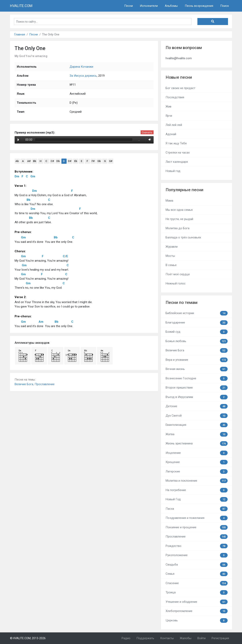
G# (111, 161)
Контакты (167, 638)
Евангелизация (197, 425)
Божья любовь (197, 341)
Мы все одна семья (179, 210)
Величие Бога (24, 384)
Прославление (45, 384)
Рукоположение (197, 555)
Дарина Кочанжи (81, 67)
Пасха (197, 509)
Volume (149, 140)
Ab (17, 161)
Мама (169, 201)
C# (52, 161)
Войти (201, 638)
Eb (76, 161)
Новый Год (197, 499)
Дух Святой (197, 416)
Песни (128, 6)
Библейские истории (197, 313)
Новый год (173, 171)
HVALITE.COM (21, 6)
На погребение (197, 490)
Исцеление (197, 453)
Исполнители (149, 6)
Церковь (197, 620)
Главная (19, 34)
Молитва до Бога (177, 228)
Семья (197, 574)
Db (58, 161)
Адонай (171, 134)
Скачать (147, 132)
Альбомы (171, 6)
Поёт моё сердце (178, 274)
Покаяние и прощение (197, 527)
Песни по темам (181, 302)
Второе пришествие (197, 388)
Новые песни (179, 77)
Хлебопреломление (197, 611)
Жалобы (186, 638)
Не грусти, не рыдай (179, 219)
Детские (197, 406)
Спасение (197, 583)
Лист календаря (177, 162)
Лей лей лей (174, 125)
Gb (99, 161)
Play (18, 140)
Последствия (175, 97)
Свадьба (197, 565)
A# (29, 161)
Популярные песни (184, 190)
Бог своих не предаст (180, 88)
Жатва (197, 434)
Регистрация (220, 638)
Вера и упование (197, 360)
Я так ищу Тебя (176, 143)
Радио (126, 638)
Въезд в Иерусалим (197, 397)
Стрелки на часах (178, 153)
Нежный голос (176, 283)
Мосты (170, 256)
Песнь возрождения (199, 6)
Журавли (172, 247)
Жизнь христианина (197, 444)
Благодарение (197, 323)
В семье (171, 265)
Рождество (197, 546)
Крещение (197, 462)
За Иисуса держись (83, 76)
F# (93, 161)
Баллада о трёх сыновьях (183, 237)
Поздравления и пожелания (197, 518)
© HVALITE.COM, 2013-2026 (28, 638)
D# (70, 161)
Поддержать (145, 638)
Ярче (169, 116)
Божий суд (197, 332)
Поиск (225, 6)
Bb (35, 161)
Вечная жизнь (197, 369)
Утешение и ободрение (197, 602)
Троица (197, 592)
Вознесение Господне (197, 378)
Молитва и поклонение (197, 481)
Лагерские (197, 472)
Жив (168, 106)
